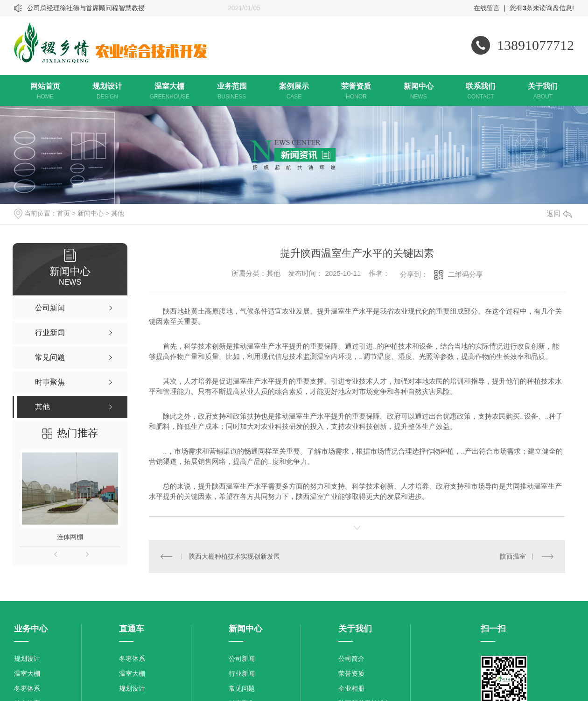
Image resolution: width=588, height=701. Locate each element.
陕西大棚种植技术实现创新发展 (234, 556)
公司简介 (351, 658)
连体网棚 (70, 537)
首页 (63, 213)
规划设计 (27, 658)
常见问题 (242, 688)
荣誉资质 (351, 673)
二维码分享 (465, 274)
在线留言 (487, 8)
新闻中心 (91, 213)
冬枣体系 (27, 688)
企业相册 (351, 688)
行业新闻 (242, 673)
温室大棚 (27, 673)
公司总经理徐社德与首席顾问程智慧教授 (86, 8)
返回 (559, 214)
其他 (118, 213)
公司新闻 (242, 658)
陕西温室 (513, 556)
